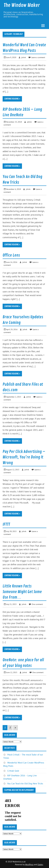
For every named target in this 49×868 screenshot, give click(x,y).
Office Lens (11, 255)
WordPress (29, 865)
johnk (24, 57)
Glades (40, 865)
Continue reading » (12, 99)
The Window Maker (22, 5)
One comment (37, 604)
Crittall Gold (13, 771)
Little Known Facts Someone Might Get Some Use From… (22, 592)
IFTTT (6, 524)
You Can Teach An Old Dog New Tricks (25, 784)
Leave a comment (38, 57)
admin (29, 122)
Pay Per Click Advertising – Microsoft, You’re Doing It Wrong (24, 457)
